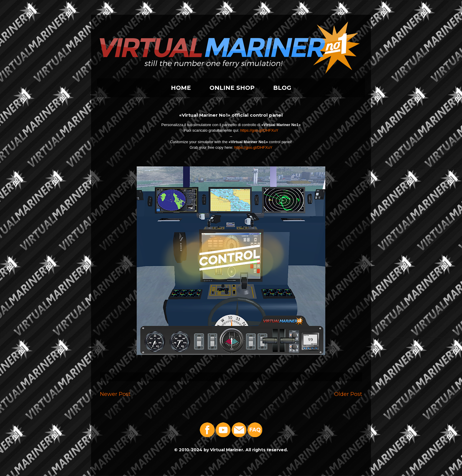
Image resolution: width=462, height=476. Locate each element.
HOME (181, 88)
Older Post (348, 394)
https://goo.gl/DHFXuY (259, 130)
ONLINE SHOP (232, 88)
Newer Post (115, 394)
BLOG (282, 88)
